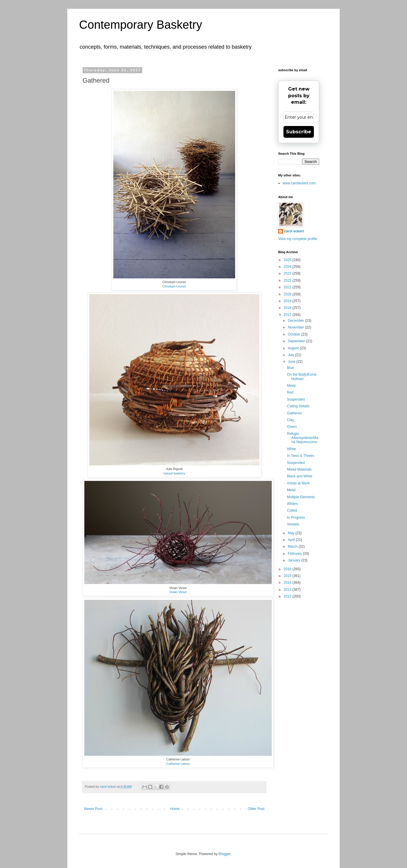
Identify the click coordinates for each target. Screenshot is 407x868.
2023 (288, 273)
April (292, 540)
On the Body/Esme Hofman (302, 377)
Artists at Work (298, 483)
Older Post (256, 809)
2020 (288, 294)
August (294, 348)
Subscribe (299, 132)
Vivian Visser (178, 592)
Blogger (224, 854)
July (291, 355)
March (293, 547)
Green (292, 427)
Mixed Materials (299, 469)
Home (175, 809)
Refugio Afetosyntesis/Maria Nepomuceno (302, 438)
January (295, 560)
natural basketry (174, 473)
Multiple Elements (301, 497)
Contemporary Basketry (141, 25)
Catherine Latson (178, 764)
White (291, 449)
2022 (288, 280)
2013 (288, 590)
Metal (291, 386)
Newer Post (93, 809)
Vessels (293, 524)
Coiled (292, 510)
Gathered (294, 413)
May (292, 533)
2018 (288, 308)
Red (290, 392)
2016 (288, 569)
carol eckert (294, 231)
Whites (292, 504)
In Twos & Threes (301, 456)
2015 (288, 576)
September (297, 341)
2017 (288, 315)
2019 (288, 301)
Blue (290, 368)
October (295, 334)
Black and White (300, 476)
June (292, 362)
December (296, 321)
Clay (290, 420)
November (296, 327)
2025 (288, 260)
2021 (288, 287)
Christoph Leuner (174, 286)
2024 (288, 267)
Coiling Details (298, 406)
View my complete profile (298, 239)
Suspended (296, 399)
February (295, 554)
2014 (288, 583)
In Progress (296, 518)
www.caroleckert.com (299, 183)
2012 (288, 596)
